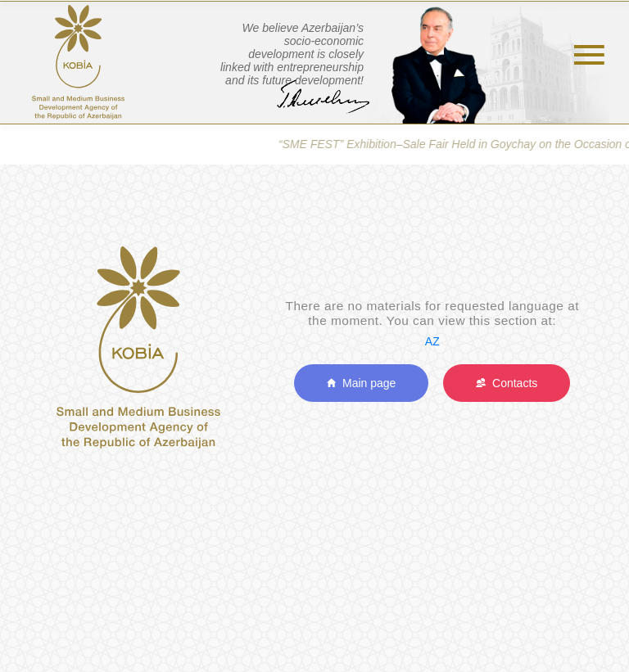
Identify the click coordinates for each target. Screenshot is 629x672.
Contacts (507, 383)
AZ (432, 341)
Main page (361, 383)
